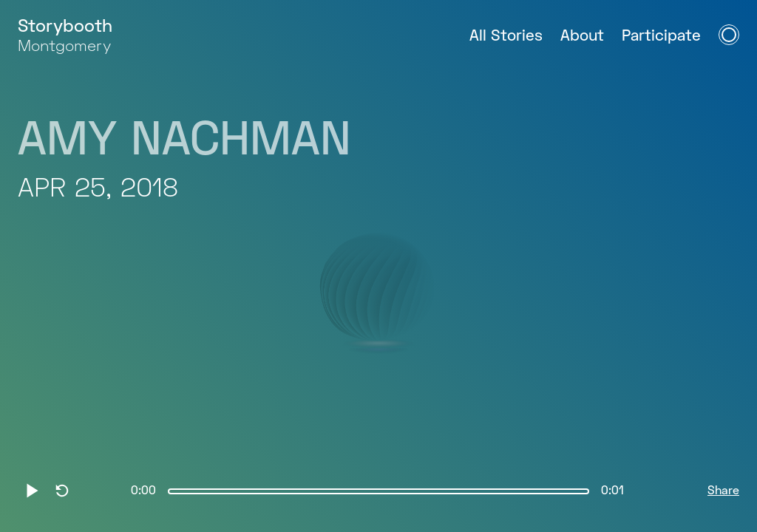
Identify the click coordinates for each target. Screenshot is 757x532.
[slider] (378, 491)
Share (723, 491)
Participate (661, 37)
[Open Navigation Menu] (729, 35)
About (582, 37)
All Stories (506, 37)
